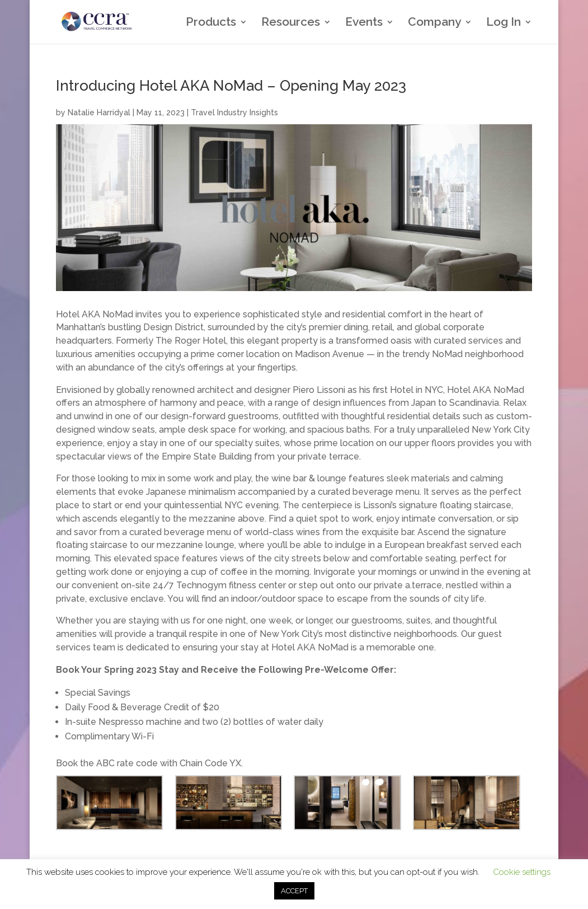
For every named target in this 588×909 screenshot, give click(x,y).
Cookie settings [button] (522, 872)
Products (211, 23)
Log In (504, 23)
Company (434, 23)
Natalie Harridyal (99, 113)
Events (364, 23)
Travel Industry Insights (234, 113)
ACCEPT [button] (294, 891)
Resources (291, 23)
